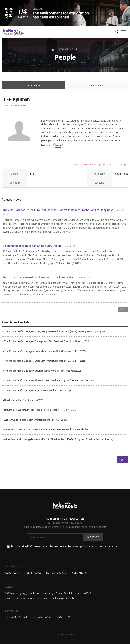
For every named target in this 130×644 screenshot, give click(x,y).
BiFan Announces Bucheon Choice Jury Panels (32, 246)
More (58, 145)
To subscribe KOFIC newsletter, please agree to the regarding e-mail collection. (65, 547)
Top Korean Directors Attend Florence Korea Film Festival (39, 277)
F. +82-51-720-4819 (38, 599)
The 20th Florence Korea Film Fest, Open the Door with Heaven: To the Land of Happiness (58, 210)
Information (33, 85)
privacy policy (79, 547)
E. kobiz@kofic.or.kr (63, 599)
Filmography (97, 85)
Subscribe (93, 537)
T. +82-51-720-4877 (15, 599)
